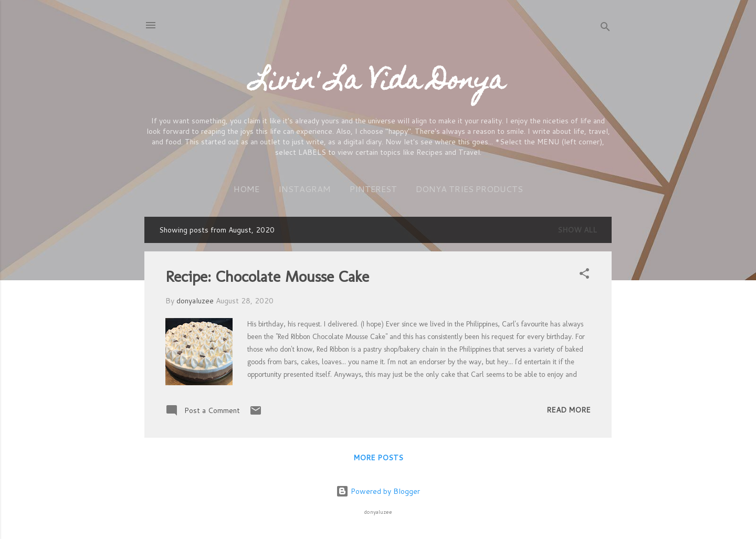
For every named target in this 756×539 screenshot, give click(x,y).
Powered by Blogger (378, 491)
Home (246, 189)
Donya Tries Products (469, 189)
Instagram (304, 189)
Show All (577, 230)
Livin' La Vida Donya (378, 83)
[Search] (605, 29)
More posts (378, 458)
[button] (584, 275)
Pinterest (373, 189)
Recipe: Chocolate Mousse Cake (267, 277)
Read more (569, 410)
